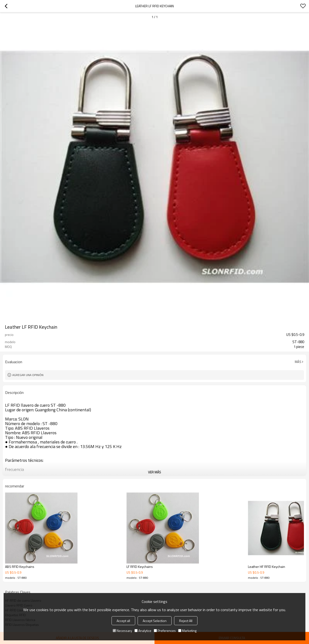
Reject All (186, 621)
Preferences (165, 631)
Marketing (187, 631)
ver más (154, 472)
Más (298, 362)
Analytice (143, 631)
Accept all (123, 621)
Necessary (122, 631)
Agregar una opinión (28, 375)
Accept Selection (155, 621)
